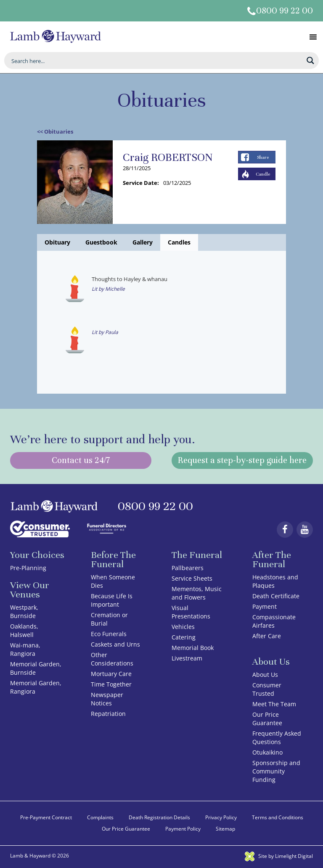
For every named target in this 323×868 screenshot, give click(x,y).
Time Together (111, 684)
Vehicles (183, 627)
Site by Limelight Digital (279, 856)
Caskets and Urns (115, 644)
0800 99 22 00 (285, 11)
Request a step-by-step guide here (242, 460)
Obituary (57, 242)
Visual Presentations (191, 612)
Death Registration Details (159, 817)
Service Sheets (192, 578)
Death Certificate (276, 596)
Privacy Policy (221, 817)
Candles (179, 242)
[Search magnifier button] (310, 60)
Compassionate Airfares (274, 621)
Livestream (187, 658)
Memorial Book (193, 648)
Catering (184, 637)
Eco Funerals (109, 634)
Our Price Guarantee (267, 719)
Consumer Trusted (267, 689)
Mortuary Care (111, 674)
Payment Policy (183, 829)
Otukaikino (267, 752)
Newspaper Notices (107, 699)
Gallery (143, 242)
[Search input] (156, 60)
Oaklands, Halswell (24, 630)
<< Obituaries (55, 132)
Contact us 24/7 (81, 460)
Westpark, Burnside (24, 612)
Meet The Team (274, 704)
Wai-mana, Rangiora (25, 649)
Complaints (100, 817)
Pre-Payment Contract (46, 817)
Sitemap (225, 829)
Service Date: (141, 183)
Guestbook (101, 242)
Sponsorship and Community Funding (276, 771)
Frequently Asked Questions (277, 738)
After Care (267, 636)
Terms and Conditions (278, 817)
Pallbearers (188, 568)
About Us (265, 675)
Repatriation (108, 714)
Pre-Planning (28, 568)
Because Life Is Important (112, 600)
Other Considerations (112, 659)
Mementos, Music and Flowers (197, 593)
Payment (265, 606)
